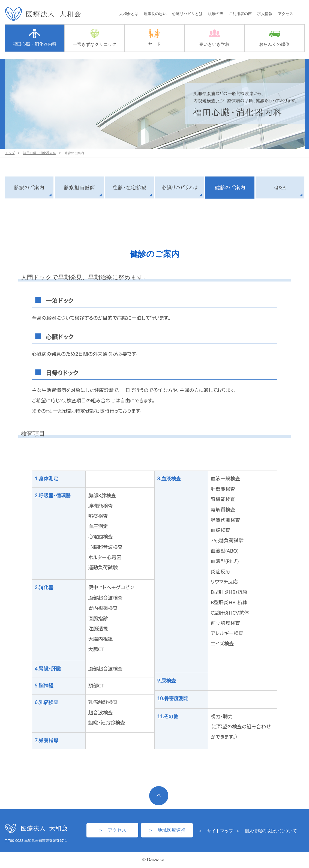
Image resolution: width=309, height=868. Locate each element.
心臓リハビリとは (187, 14)
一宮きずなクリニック (95, 38)
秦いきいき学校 (214, 38)
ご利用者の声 (240, 14)
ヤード (154, 38)
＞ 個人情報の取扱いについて (266, 831)
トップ (10, 153)
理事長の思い (155, 14)
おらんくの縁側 (274, 39)
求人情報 (265, 14)
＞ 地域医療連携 (167, 830)
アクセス (286, 14)
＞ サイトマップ (216, 831)
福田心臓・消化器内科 (35, 38)
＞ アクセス (112, 830)
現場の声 (216, 14)
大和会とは (129, 14)
